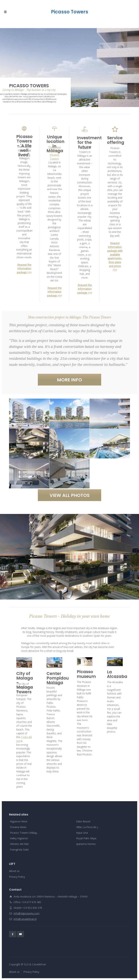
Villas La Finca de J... (88, 827)
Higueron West (19, 821)
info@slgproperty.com (27, 913)
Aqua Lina (82, 833)
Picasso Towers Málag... (24, 833)
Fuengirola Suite (19, 850)
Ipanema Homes (86, 844)
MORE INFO (69, 380)
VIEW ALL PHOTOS (70, 495)
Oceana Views (18, 827)
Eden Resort (83, 821)
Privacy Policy (17, 877)
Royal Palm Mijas (86, 838)
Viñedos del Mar (19, 844)
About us (14, 871)
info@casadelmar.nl (25, 919)
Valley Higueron (19, 838)
